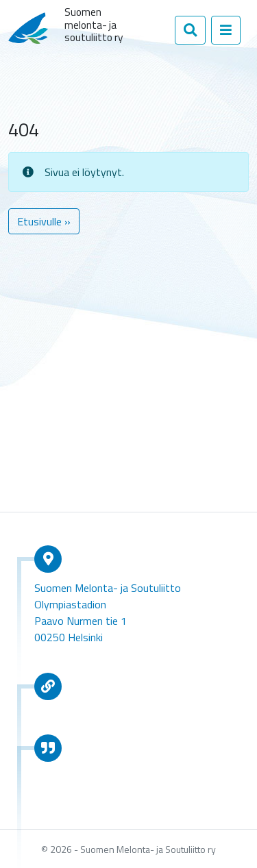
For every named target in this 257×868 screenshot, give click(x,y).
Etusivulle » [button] (44, 221)
